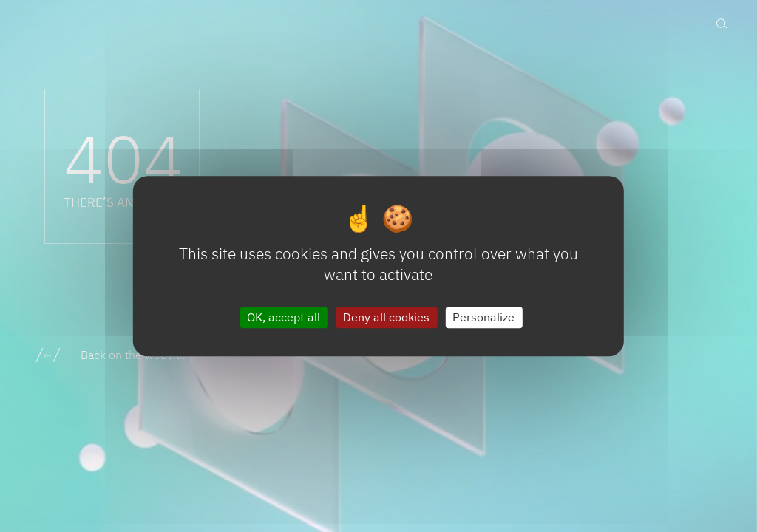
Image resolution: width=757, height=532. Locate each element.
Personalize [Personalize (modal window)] (483, 317)
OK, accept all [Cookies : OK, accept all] (284, 317)
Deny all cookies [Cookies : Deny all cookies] (386, 317)
